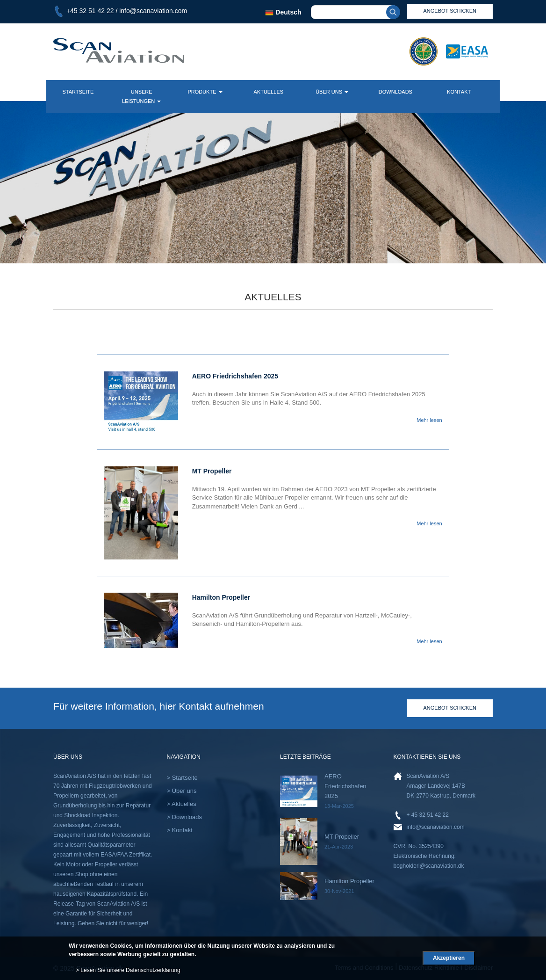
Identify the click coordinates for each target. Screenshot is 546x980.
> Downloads (185, 817)
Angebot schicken (450, 708)
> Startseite (182, 778)
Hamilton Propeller (349, 881)
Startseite (78, 92)
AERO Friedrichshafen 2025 (345, 786)
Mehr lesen (429, 420)
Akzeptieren (449, 958)
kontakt (459, 92)
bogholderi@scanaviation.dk (429, 866)
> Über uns (182, 791)
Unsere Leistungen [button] (141, 96)
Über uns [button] (332, 92)
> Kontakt (180, 830)
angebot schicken (450, 11)
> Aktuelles (182, 804)
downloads (395, 92)
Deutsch (283, 12)
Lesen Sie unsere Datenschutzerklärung (130, 970)
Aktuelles (268, 92)
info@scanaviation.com (153, 11)
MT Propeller (342, 837)
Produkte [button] (205, 92)
